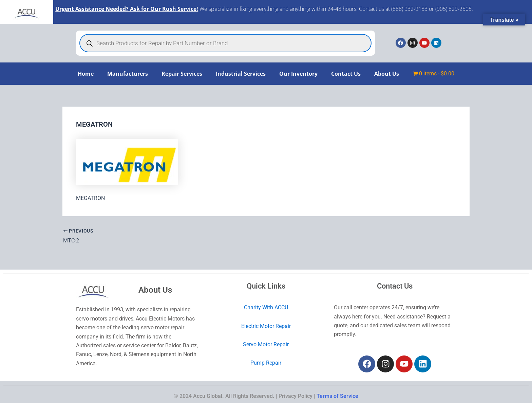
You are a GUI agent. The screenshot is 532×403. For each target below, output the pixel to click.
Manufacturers (128, 74)
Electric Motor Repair (266, 326)
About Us (387, 74)
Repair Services (182, 74)
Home (86, 74)
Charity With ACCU (266, 307)
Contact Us (346, 74)
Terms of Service (337, 396)
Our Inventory (298, 74)
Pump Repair (266, 363)
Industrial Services (241, 74)
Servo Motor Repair (266, 344)
